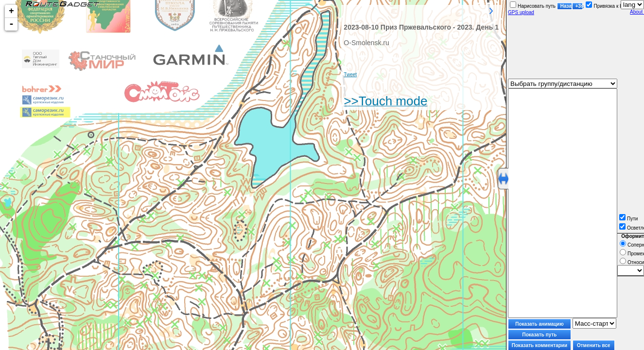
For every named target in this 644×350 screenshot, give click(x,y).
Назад (566, 6)
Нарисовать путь (533, 6)
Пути (628, 219)
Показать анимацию (540, 324)
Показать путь (540, 335)
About (637, 12)
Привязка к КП (606, 6)
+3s (579, 6)
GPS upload (521, 12)
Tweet (350, 75)
